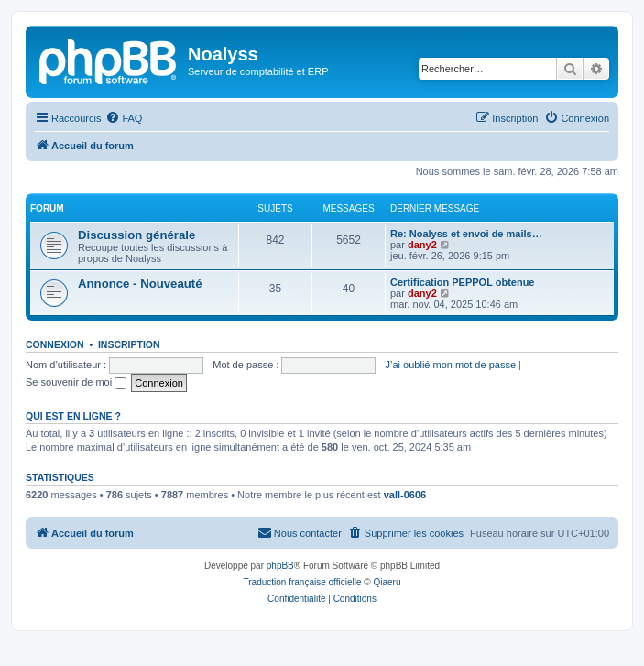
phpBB (280, 566)
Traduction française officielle (303, 582)
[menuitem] (124, 118)
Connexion (55, 344)
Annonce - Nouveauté (140, 284)
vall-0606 (405, 495)
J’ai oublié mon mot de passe (451, 365)
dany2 (422, 245)
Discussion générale (136, 235)
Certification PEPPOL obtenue (463, 282)
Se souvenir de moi (76, 382)
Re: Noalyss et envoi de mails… (466, 234)
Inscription (129, 344)
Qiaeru (387, 582)
